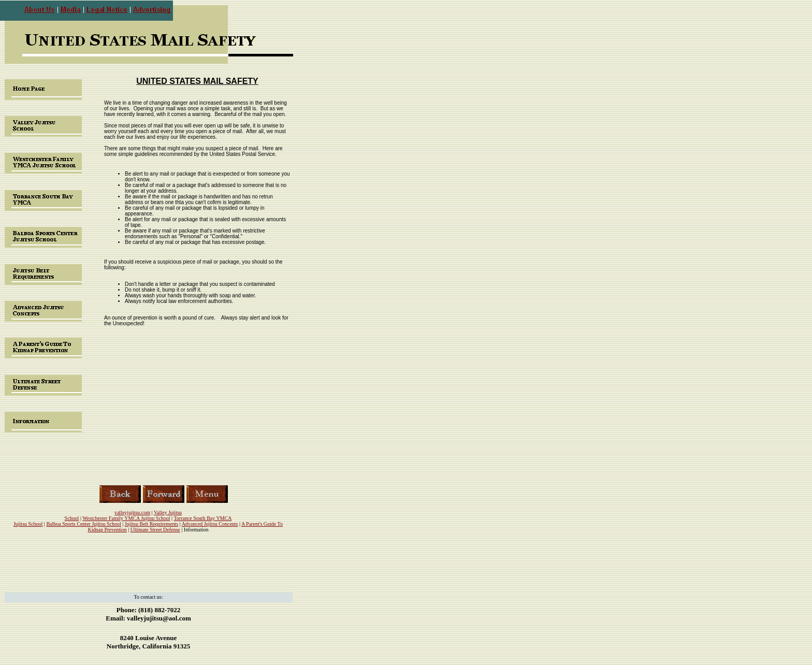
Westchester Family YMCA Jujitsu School (126, 518)
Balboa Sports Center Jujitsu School (83, 524)
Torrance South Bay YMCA (202, 518)
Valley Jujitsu (168, 512)
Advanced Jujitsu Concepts (210, 524)
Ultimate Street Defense (155, 530)
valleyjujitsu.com (132, 512)
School (72, 518)
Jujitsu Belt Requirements (151, 524)
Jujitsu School (28, 524)
